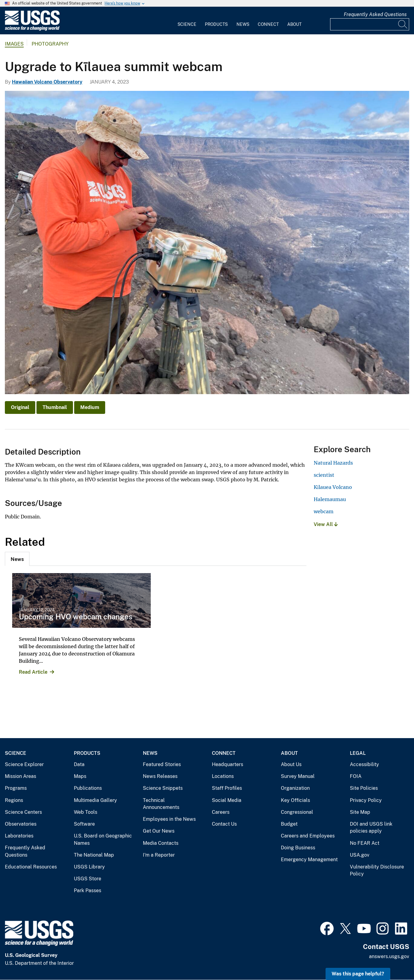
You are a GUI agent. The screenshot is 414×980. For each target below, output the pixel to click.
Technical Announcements (161, 804)
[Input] (370, 24)
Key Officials (295, 800)
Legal (358, 753)
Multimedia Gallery (95, 800)
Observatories (21, 824)
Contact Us (224, 824)
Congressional (297, 812)
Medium (90, 407)
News (243, 24)
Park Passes (88, 891)
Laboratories (19, 836)
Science (187, 24)
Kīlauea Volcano (333, 487)
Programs (16, 788)
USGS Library (89, 867)
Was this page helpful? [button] (358, 974)
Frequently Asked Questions (375, 14)
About (294, 24)
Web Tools (86, 812)
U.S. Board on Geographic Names (103, 839)
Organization (295, 788)
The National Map (94, 855)
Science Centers (23, 812)
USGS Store (88, 879)
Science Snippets (163, 788)
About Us (291, 764)
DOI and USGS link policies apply (371, 828)
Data (79, 764)
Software (84, 824)
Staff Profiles (227, 788)
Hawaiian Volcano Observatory (47, 82)
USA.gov (360, 855)
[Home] (32, 29)
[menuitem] (187, 21)
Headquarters (228, 764)
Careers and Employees (308, 836)
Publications (88, 788)
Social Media (227, 800)
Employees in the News (169, 819)
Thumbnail (55, 407)
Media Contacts (161, 843)
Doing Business (298, 848)
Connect (268, 24)
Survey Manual (298, 776)
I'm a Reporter (159, 855)
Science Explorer (24, 764)
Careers (221, 812)
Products (216, 24)
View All (326, 524)
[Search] (403, 24)
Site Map (360, 812)
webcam (324, 511)
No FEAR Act (365, 843)
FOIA (356, 776)
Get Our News (159, 831)
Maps (80, 776)
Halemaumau (330, 499)
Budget (289, 824)
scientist (324, 475)
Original (20, 407)
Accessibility (364, 764)
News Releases (160, 776)
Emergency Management (309, 860)
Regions (14, 800)
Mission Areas (21, 776)
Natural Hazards (333, 463)
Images (14, 44)
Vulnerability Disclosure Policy (377, 870)
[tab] (17, 559)
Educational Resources (31, 867)
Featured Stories (162, 764)
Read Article (33, 672)
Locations (223, 776)
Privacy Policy (366, 800)
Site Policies (364, 788)
